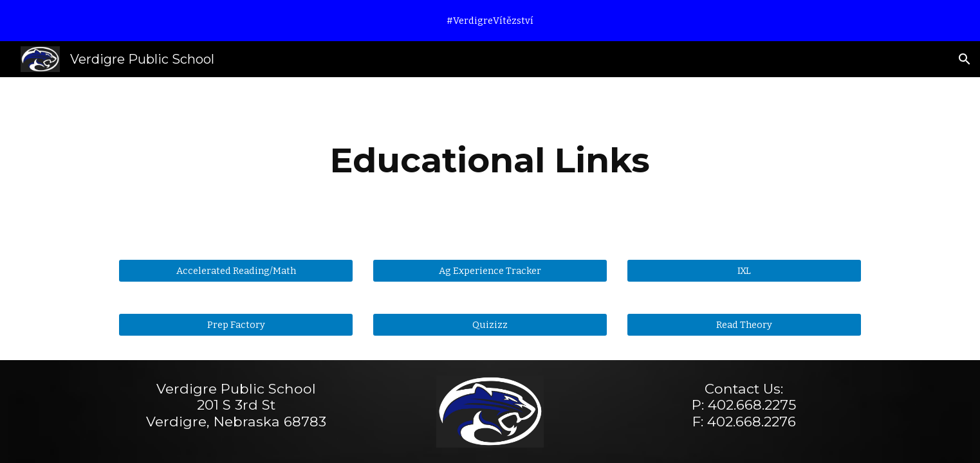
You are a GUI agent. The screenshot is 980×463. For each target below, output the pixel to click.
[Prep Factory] (236, 324)
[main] (490, 160)
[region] (490, 21)
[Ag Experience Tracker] (490, 270)
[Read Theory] (744, 324)
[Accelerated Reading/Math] (236, 270)
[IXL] (744, 270)
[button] (965, 59)
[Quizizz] (490, 324)
